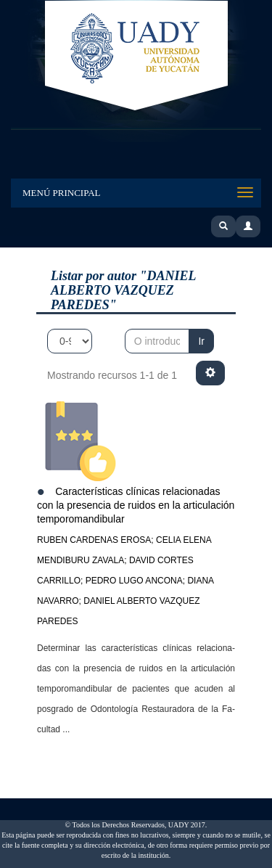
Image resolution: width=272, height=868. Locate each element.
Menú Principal (62, 193)
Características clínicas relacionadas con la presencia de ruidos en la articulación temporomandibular (136, 505)
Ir (201, 341)
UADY (136, 57)
